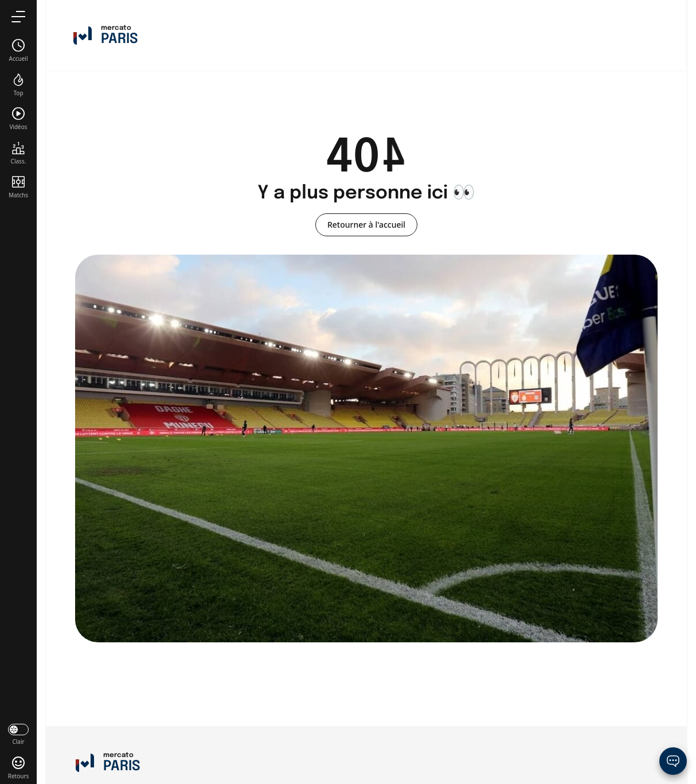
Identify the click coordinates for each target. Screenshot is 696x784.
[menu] (18, 16)
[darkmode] (18, 734)
